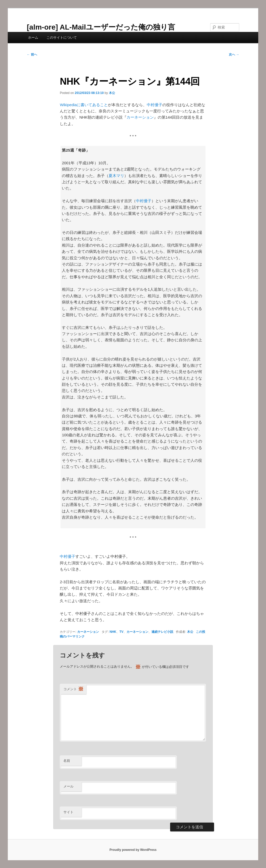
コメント (74, 689)
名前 (67, 761)
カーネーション (140, 117)
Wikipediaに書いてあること (84, 105)
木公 (112, 93)
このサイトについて (62, 38)
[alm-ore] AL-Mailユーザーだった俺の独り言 (101, 27)
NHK (113, 632)
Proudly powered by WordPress (133, 850)
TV (121, 632)
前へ (32, 55)
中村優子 (155, 105)
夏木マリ (116, 176)
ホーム (33, 38)
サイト (68, 812)
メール (68, 786)
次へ (234, 55)
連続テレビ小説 (162, 632)
